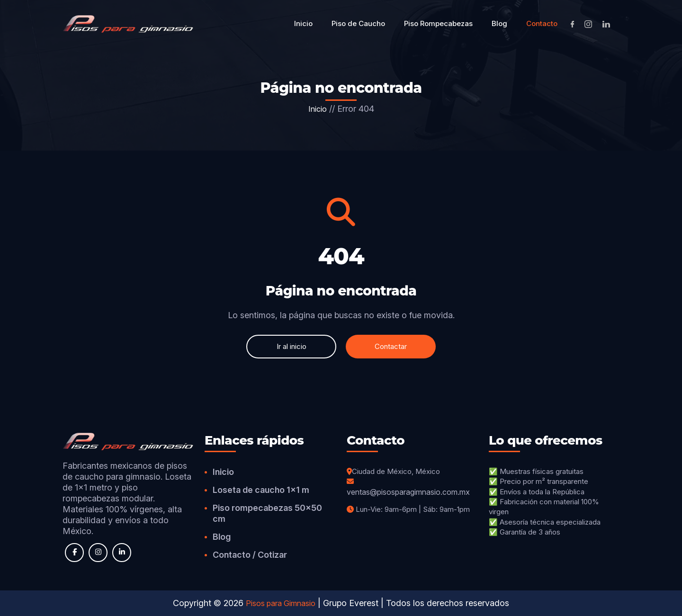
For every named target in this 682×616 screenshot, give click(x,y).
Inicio (318, 109)
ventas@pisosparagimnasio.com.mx (408, 492)
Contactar (391, 346)
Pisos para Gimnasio (281, 603)
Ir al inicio (292, 346)
